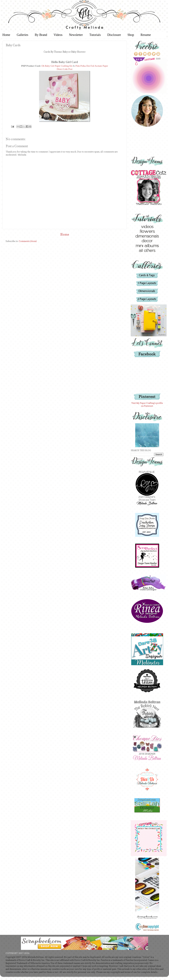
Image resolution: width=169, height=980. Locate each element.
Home (65, 234)
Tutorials (95, 35)
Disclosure (114, 35)
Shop (131, 35)
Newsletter (76, 35)
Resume (146, 35)
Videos (58, 35)
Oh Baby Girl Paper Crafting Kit (57, 66)
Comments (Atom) (28, 241)
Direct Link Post (65, 69)
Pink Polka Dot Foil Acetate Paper (92, 66)
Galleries (22, 35)
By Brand (41, 35)
